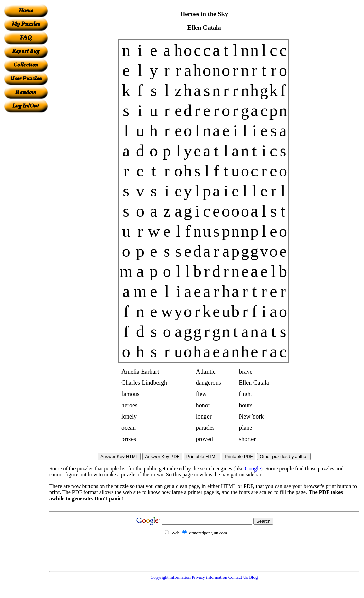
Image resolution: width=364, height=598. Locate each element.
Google (253, 468)
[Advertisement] (26, 215)
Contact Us (238, 577)
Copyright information (171, 577)
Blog (253, 577)
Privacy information (209, 577)
